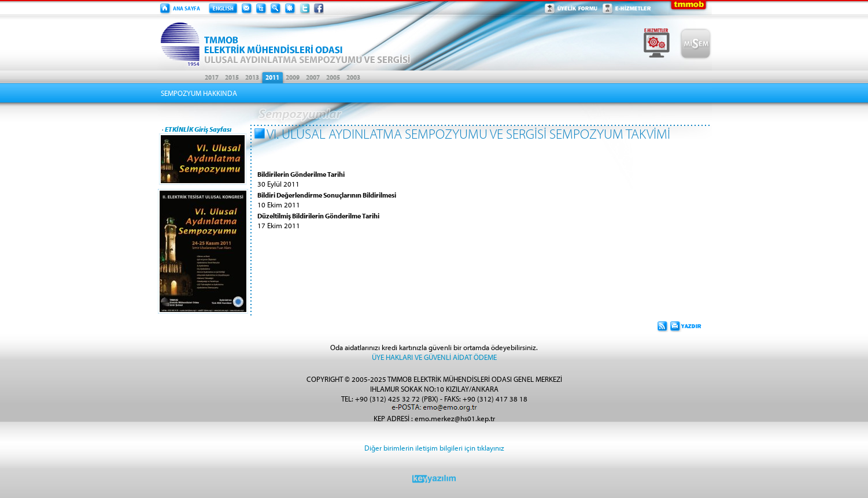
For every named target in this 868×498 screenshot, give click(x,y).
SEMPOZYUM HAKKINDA (199, 93)
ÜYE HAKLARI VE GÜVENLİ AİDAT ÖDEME (434, 357)
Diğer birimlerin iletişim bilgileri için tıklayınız (434, 447)
